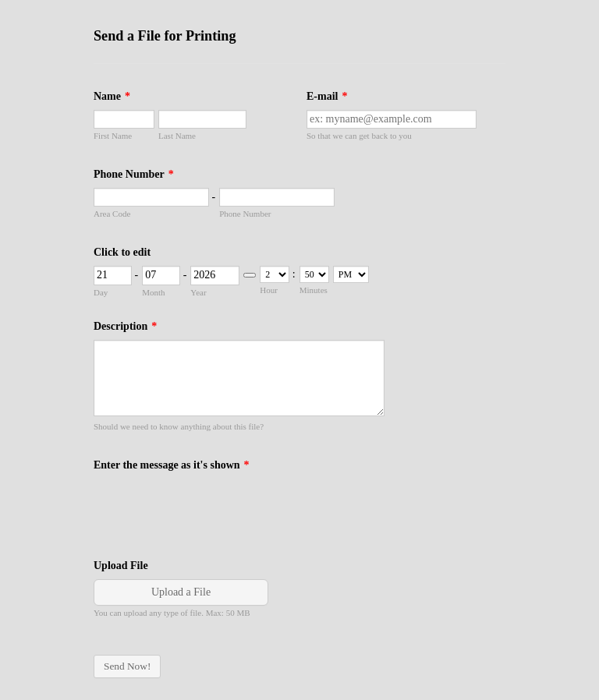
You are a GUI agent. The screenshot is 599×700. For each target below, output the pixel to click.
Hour (269, 290)
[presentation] (212, 509)
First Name (113, 136)
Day (101, 292)
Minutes (314, 290)
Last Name (177, 136)
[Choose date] (250, 275)
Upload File (121, 566)
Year (198, 292)
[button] (183, 598)
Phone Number (134, 174)
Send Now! (127, 666)
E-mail (327, 96)
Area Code (112, 214)
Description (125, 326)
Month (153, 292)
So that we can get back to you (359, 136)
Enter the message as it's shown (172, 465)
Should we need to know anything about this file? (179, 426)
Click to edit (122, 252)
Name (112, 96)
